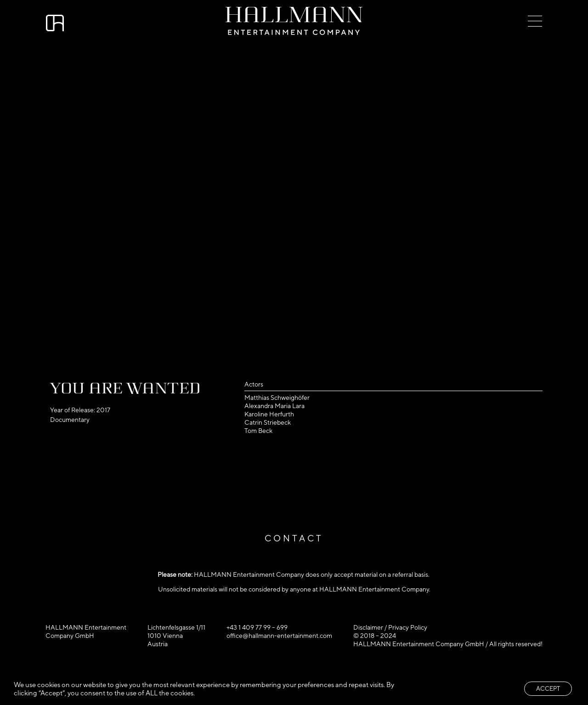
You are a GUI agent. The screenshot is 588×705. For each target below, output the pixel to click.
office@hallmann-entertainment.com (279, 636)
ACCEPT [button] (548, 689)
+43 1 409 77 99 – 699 (257, 627)
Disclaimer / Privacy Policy (390, 627)
